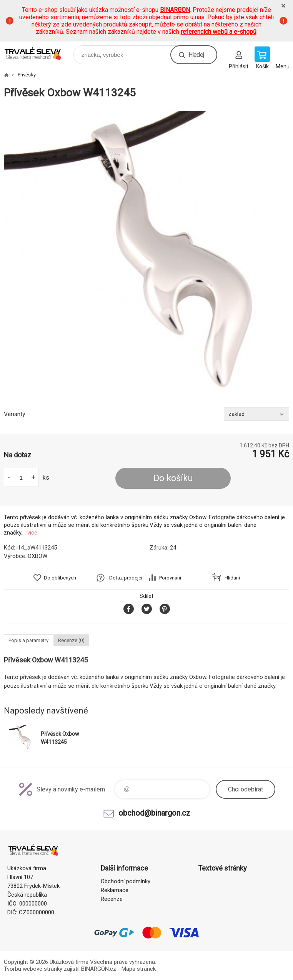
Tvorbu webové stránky (33, 969)
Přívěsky (27, 75)
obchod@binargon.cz (154, 813)
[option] (146, 253)
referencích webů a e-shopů (219, 32)
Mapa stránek (139, 969)
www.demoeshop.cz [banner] (38, 53)
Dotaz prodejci (126, 578)
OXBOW (37, 556)
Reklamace (115, 890)
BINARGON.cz (99, 969)
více (32, 533)
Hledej (196, 55)
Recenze (112, 899)
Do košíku (173, 478)
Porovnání (170, 578)
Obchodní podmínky (126, 881)
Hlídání (232, 578)
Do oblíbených (60, 578)
